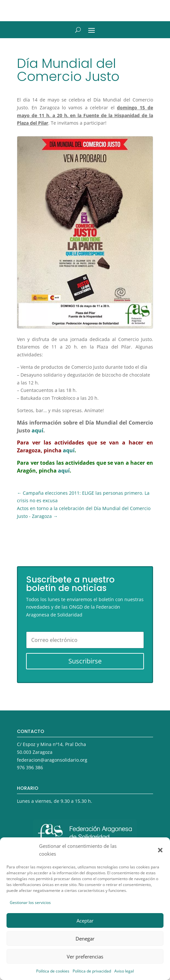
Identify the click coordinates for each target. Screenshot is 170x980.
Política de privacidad (92, 971)
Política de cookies (53, 971)
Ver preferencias (85, 957)
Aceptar (85, 921)
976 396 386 (30, 767)
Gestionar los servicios (30, 902)
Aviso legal (124, 971)
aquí (37, 430)
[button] (160, 850)
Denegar (85, 939)
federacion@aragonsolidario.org (52, 760)
